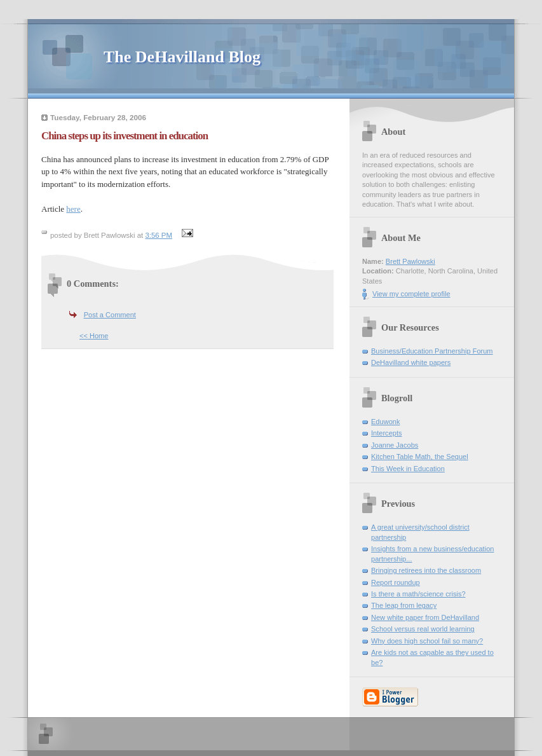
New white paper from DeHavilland (425, 617)
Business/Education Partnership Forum (432, 351)
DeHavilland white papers (411, 362)
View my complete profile (411, 294)
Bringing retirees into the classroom (426, 570)
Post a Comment (110, 315)
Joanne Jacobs (395, 445)
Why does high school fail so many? (427, 641)
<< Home (94, 336)
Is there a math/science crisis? (418, 594)
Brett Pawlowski (410, 261)
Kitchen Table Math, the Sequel (420, 457)
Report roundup (396, 582)
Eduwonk (385, 422)
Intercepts (387, 433)
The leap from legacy (404, 605)
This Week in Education (408, 469)
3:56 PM (159, 235)
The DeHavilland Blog (182, 57)
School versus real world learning (423, 629)
